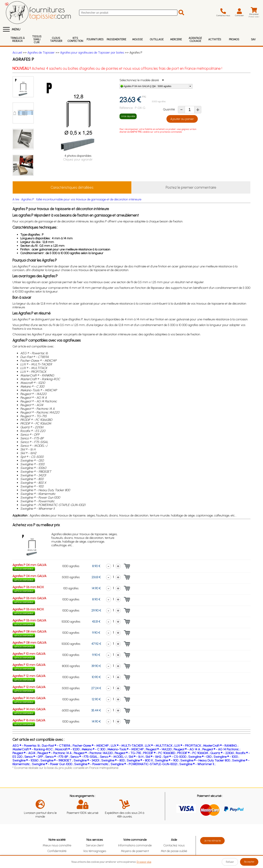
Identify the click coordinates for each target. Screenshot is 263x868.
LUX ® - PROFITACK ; (189, 746)
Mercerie (176, 39)
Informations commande (135, 845)
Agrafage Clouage (195, 40)
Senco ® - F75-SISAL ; (85, 757)
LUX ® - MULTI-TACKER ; (128, 746)
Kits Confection (75, 40)
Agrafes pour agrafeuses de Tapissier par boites (92, 52)
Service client (95, 845)
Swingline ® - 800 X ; (141, 760)
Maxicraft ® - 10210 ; (68, 749)
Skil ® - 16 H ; (137, 757)
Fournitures (95, 39)
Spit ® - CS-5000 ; (176, 757)
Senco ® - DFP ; (35, 757)
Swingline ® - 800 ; (114, 760)
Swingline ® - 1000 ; (226, 757)
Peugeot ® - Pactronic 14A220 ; (94, 753)
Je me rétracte (212, 841)
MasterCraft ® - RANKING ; (221, 746)
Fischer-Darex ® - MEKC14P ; (92, 746)
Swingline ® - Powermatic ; (92, 764)
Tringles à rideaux (18, 40)
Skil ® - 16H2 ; (154, 757)
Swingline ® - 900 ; (168, 760)
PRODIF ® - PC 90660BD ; (160, 753)
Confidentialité (57, 851)
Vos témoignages (95, 851)
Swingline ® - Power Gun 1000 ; (53, 764)
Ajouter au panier (182, 119)
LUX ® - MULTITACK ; (160, 746)
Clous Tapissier (56, 40)
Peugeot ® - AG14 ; (25, 753)
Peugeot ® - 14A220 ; (160, 749)
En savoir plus (144, 862)
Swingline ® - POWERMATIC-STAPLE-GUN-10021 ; (145, 764)
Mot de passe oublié (174, 851)
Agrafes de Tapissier (41, 52)
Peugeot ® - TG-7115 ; (129, 753)
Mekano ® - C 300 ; (94, 749)
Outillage (157, 39)
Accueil (17, 52)
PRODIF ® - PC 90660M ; (194, 753)
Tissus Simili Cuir (37, 39)
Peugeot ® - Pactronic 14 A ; (56, 753)
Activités (215, 39)
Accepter (249, 862)
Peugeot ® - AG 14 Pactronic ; (221, 749)
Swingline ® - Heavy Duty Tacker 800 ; (206, 760)
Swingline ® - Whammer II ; (197, 764)
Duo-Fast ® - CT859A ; (57, 746)
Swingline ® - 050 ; (201, 757)
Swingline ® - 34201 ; (87, 760)
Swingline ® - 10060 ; (26, 760)
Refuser (230, 862)
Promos (234, 39)
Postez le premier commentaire (191, 187)
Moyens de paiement (135, 851)
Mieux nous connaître (57, 845)
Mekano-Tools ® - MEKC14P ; (127, 749)
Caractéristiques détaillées (72, 187)
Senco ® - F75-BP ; (58, 757)
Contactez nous (174, 845)
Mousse (137, 39)
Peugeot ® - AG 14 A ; (188, 749)
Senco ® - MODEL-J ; (114, 757)
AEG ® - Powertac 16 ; (27, 746)
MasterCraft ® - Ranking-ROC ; (34, 749)
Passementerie (116, 39)
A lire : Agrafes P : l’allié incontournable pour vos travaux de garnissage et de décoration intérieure (77, 199)
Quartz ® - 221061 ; (223, 753)
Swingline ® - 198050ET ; (57, 760)
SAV (253, 39)
